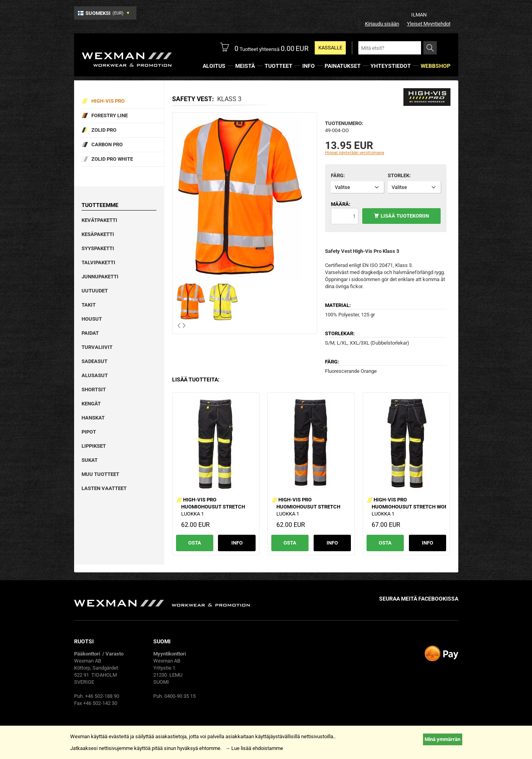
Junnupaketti (100, 277)
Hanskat (93, 418)
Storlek (399, 175)
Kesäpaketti (98, 234)
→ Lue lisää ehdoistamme (254, 748)
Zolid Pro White (112, 159)
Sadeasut (94, 361)
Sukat (90, 460)
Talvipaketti (98, 262)
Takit (89, 305)
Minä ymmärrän (442, 739)
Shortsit (94, 389)
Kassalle (330, 48)
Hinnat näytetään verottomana (355, 153)
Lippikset (94, 446)
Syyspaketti (98, 248)
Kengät (91, 404)
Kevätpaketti (99, 220)
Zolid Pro (104, 130)
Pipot (89, 432)
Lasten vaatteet (104, 488)
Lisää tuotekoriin (405, 216)
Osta (195, 543)
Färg (337, 175)
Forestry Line (110, 115)
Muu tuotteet (100, 474)
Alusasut (95, 375)
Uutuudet (95, 291)
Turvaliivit (97, 347)
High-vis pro (108, 101)
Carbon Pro (107, 144)
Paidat (90, 333)
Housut (92, 319)
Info (237, 543)
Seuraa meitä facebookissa (419, 599)
